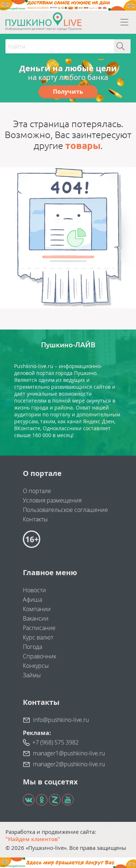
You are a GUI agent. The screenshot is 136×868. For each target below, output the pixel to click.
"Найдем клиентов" (33, 839)
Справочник (40, 656)
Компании (37, 609)
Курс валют (38, 637)
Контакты (35, 519)
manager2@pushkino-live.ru (69, 764)
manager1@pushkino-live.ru (69, 753)
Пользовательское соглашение (65, 510)
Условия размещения (52, 500)
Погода (32, 647)
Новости (34, 590)
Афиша (32, 599)
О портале (37, 491)
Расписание (39, 628)
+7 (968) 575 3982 (55, 742)
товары (83, 146)
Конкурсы (36, 666)
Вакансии (36, 618)
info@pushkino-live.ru (61, 720)
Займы (32, 675)
